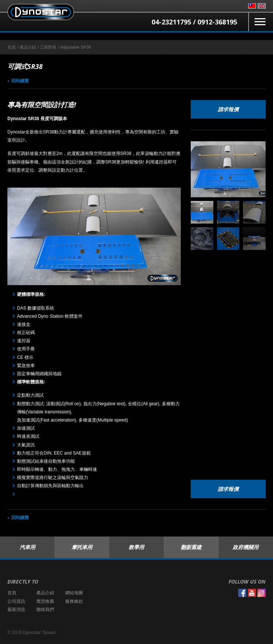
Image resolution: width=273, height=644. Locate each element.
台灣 (252, 6)
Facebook (242, 593)
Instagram (262, 593)
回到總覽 (20, 81)
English (262, 6)
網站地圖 (74, 593)
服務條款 (74, 601)
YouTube (252, 593)
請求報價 (228, 109)
